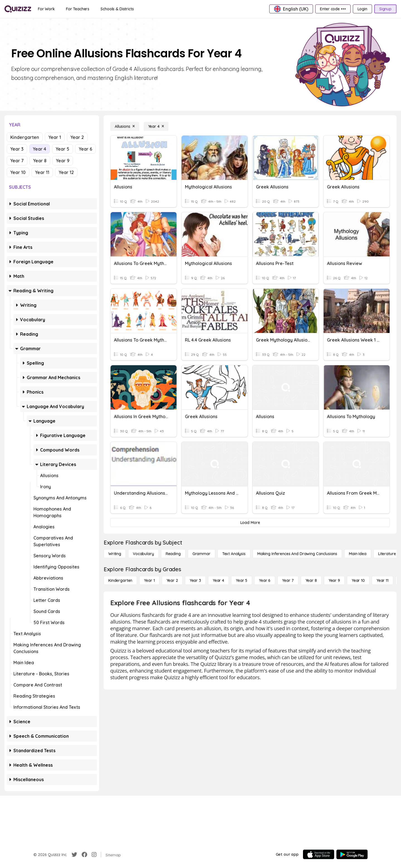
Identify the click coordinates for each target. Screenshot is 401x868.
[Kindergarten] (120, 580)
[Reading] (173, 554)
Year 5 (63, 149)
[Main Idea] (358, 554)
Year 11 (42, 172)
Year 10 (18, 172)
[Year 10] (358, 580)
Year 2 (77, 137)
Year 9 (63, 161)
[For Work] (46, 9)
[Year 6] (265, 580)
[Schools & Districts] (117, 9)
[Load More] (250, 523)
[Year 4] (156, 126)
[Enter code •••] (333, 9)
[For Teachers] (78, 9)
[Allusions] (125, 126)
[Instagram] (94, 855)
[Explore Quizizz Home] (18, 9)
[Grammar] (201, 554)
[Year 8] (311, 580)
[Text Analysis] (234, 554)
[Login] (362, 9)
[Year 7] (288, 580)
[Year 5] (242, 580)
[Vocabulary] (143, 554)
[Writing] (115, 554)
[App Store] (319, 854)
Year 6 (85, 149)
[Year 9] (334, 580)
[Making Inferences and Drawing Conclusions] (297, 554)
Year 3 (17, 149)
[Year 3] (195, 580)
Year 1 (55, 137)
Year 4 (40, 149)
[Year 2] (172, 580)
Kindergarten (25, 137)
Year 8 (40, 161)
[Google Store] (352, 854)
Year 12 (66, 172)
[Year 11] (382, 580)
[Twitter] (74, 855)
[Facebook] (84, 855)
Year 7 (17, 161)
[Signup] (385, 9)
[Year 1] (149, 580)
